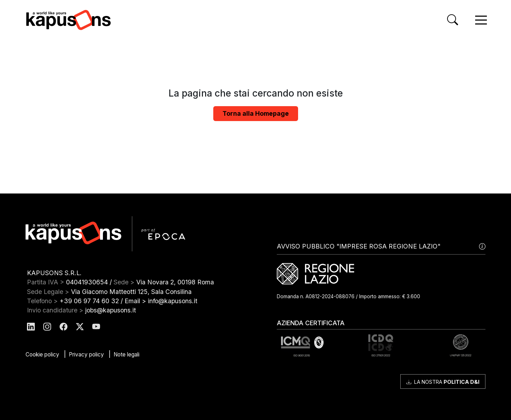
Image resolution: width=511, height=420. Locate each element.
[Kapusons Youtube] (96, 327)
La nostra (443, 382)
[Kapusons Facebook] (64, 327)
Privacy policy (86, 354)
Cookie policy (42, 354)
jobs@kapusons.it (111, 310)
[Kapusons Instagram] (47, 327)
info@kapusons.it (173, 301)
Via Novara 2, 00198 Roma (175, 282)
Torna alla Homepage (256, 113)
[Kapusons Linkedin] (31, 327)
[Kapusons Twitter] (80, 327)
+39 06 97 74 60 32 (89, 301)
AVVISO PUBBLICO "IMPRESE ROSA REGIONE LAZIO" (381, 246)
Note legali (127, 354)
